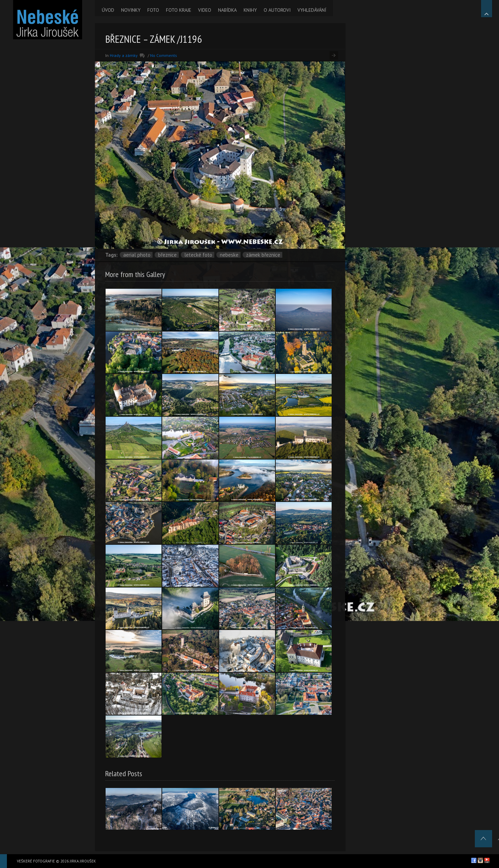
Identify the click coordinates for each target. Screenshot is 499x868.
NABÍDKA (227, 10)
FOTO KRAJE (179, 10)
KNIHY (250, 10)
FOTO (153, 10)
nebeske (229, 255)
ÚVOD (108, 10)
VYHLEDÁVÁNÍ (312, 10)
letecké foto (198, 255)
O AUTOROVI (277, 10)
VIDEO (205, 10)
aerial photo (137, 255)
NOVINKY (131, 10)
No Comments (164, 55)
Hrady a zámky (124, 55)
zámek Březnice (263, 255)
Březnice (167, 255)
